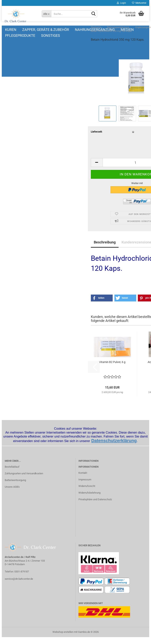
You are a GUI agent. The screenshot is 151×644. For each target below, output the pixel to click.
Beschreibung (68, 252)
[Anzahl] (100, 172)
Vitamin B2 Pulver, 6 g (75, 372)
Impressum (85, 486)
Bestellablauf (12, 474)
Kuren (16, 29)
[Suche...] (46, 14)
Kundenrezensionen (100, 252)
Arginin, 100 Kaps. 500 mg (125, 374)
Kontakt (83, 480)
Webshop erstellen (63, 639)
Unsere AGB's (12, 494)
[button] (60, 172)
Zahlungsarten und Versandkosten (24, 480)
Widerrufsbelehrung (89, 500)
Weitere (134, 29)
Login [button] (121, 3)
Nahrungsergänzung (101, 29)
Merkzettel (139, 3)
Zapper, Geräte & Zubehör (51, 29)
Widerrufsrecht (87, 493)
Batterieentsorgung (15, 487)
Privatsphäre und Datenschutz (95, 506)
